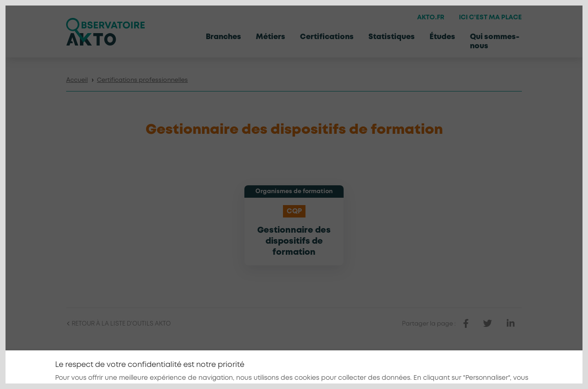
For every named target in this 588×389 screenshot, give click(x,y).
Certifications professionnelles (142, 80)
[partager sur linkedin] (511, 324)
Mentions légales (353, 369)
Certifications (327, 37)
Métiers (271, 37)
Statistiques (392, 37)
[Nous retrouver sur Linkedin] (495, 369)
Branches (223, 37)
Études (442, 37)
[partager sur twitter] (488, 324)
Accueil (77, 80)
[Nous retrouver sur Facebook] (474, 369)
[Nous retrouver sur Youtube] (516, 369)
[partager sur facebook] (466, 324)
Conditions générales (421, 369)
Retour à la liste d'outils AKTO (119, 324)
